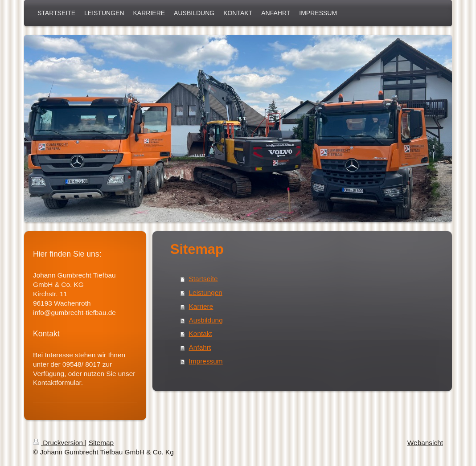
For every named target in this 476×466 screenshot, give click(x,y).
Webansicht (425, 443)
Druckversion (59, 443)
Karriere (201, 306)
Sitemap (101, 443)
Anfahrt (200, 347)
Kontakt (201, 333)
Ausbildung (206, 320)
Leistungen (206, 292)
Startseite (203, 279)
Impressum (206, 361)
